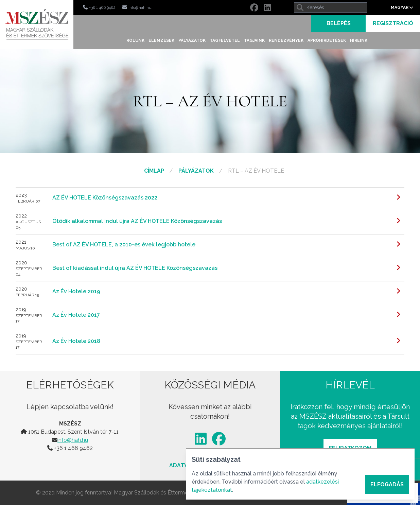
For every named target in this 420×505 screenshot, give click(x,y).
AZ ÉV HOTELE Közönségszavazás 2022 (105, 198)
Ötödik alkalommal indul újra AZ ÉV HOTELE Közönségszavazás (137, 221)
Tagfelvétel (225, 40)
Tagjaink (254, 40)
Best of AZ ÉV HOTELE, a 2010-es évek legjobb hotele (124, 245)
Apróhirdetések (327, 40)
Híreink (359, 40)
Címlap (154, 171)
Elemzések (161, 40)
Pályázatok (192, 40)
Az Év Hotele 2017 (76, 315)
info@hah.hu (73, 440)
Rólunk (135, 40)
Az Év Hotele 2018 (76, 341)
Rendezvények (286, 40)
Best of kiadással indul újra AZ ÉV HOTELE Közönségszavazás (135, 268)
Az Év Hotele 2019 (76, 291)
